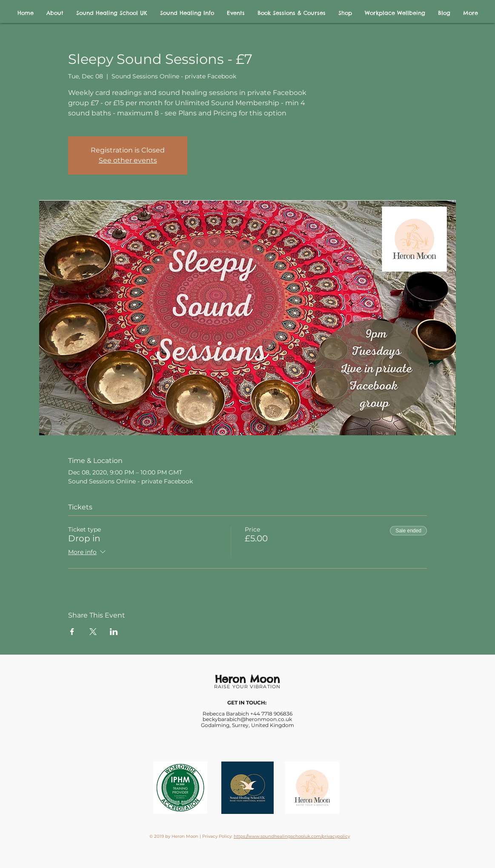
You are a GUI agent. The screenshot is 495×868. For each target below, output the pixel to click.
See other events (128, 160)
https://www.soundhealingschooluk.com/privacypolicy (292, 836)
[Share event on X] (93, 632)
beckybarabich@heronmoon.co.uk (247, 719)
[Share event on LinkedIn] (114, 632)
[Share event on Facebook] (72, 632)
